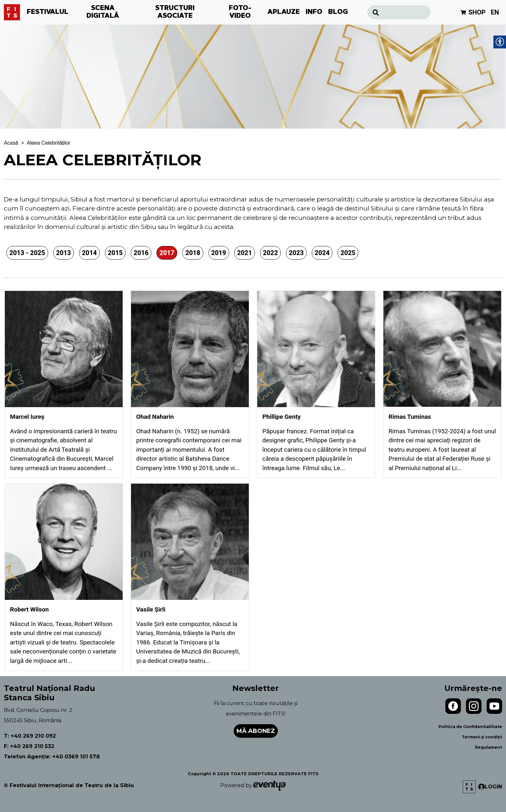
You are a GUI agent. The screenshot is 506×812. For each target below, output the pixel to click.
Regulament (489, 747)
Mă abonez (256, 731)
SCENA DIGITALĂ (103, 12)
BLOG (338, 12)
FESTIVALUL (48, 12)
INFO (314, 12)
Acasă (11, 143)
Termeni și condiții (482, 737)
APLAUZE (284, 12)
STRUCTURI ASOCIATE (175, 12)
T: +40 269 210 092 (30, 736)
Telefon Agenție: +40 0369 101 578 (52, 757)
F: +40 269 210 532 (29, 746)
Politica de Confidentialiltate (470, 727)
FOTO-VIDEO (240, 12)
